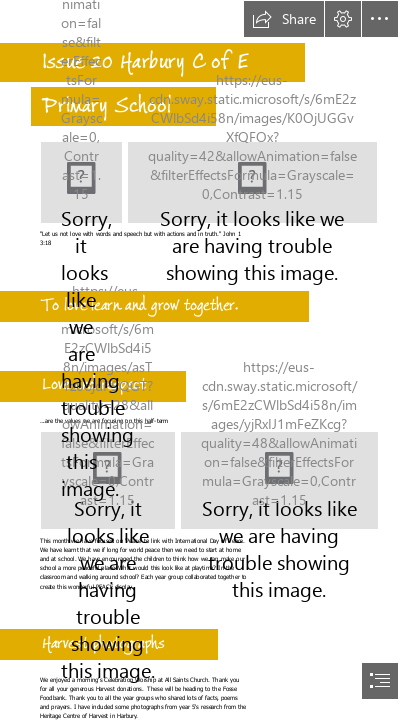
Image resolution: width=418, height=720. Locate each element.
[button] (284, 19)
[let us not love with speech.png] (252, 182)
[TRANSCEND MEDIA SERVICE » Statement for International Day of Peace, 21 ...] (279, 480)
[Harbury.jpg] (81, 182)
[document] (209, 360)
